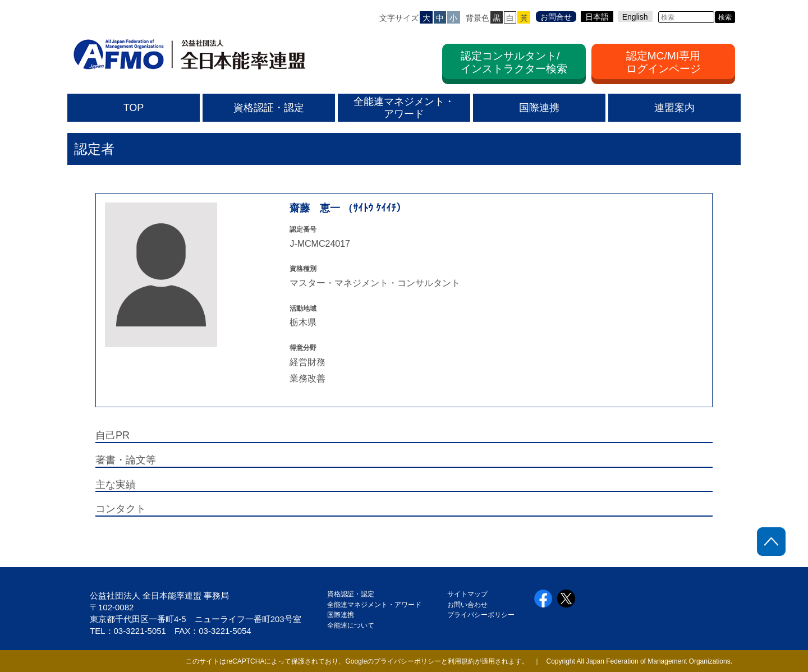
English (635, 17)
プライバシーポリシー (481, 615)
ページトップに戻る (771, 542)
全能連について (351, 625)
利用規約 (461, 661)
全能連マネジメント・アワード (374, 605)
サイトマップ (467, 594)
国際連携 (344, 615)
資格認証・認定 (351, 594)
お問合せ (556, 17)
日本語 (597, 17)
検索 (725, 17)
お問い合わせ (467, 605)
